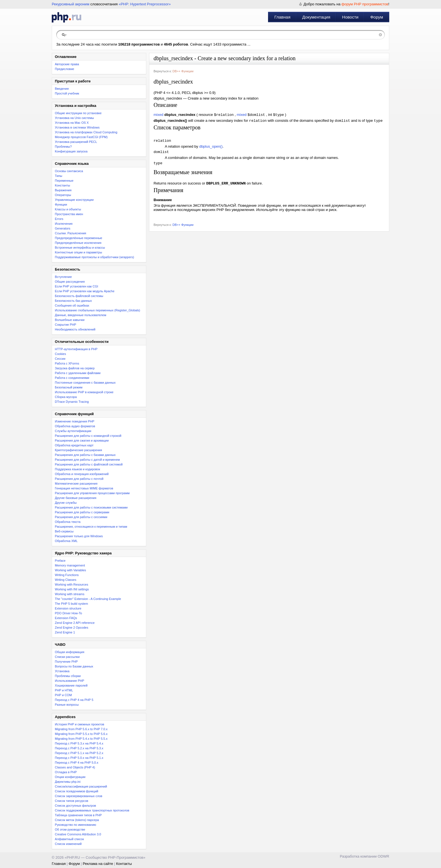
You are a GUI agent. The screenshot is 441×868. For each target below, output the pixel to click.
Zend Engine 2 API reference (75, 623)
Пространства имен (69, 214)
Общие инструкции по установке (78, 113)
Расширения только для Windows (79, 536)
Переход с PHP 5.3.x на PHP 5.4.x (79, 743)
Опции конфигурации (70, 777)
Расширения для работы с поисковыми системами (91, 507)
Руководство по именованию (76, 825)
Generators (63, 228)
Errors (59, 219)
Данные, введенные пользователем (80, 315)
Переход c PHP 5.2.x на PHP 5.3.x (79, 748)
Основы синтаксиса (69, 171)
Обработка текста (68, 522)
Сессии (60, 359)
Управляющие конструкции (74, 200)
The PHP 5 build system (71, 604)
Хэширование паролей (71, 685)
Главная (282, 17)
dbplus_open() (211, 148)
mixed (158, 115)
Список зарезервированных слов (79, 796)
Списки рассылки (67, 657)
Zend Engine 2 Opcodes (72, 628)
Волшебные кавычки (70, 320)
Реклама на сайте (98, 864)
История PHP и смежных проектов (79, 724)
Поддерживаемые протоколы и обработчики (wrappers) (94, 257)
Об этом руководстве (70, 829)
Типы (58, 176)
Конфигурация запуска (71, 151)
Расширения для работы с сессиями (81, 517)
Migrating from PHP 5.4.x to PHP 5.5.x (81, 739)
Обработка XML (66, 541)
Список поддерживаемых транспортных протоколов (92, 810)
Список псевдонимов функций (76, 791)
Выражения (63, 190)
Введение (62, 89)
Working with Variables (70, 570)
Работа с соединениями (72, 378)
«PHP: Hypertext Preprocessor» (145, 4)
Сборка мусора (66, 397)
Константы (62, 185)
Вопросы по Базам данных (74, 666)
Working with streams (70, 594)
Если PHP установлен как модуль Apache (85, 291)
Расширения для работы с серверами (82, 512)
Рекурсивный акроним (71, 4)
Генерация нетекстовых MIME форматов (84, 488)
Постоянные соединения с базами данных (85, 383)
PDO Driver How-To (68, 613)
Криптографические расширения (78, 450)
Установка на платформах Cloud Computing (86, 132)
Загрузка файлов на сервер (75, 368)
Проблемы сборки (68, 676)
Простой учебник (67, 93)
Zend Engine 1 (65, 632)
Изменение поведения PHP (75, 421)
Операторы (63, 195)
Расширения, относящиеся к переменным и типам (91, 527)
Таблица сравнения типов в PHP (78, 815)
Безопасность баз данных (73, 301)
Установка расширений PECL (76, 142)
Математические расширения (76, 484)
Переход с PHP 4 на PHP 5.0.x (77, 763)
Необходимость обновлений (75, 329)
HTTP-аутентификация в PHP (76, 349)
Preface (60, 561)
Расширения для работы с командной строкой (88, 436)
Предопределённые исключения (78, 243)
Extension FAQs (66, 618)
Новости (350, 17)
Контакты (124, 864)
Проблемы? (63, 147)
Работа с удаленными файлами (78, 373)
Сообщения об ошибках (72, 305)
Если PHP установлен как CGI (76, 286)
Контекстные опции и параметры (78, 252)
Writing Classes (66, 580)
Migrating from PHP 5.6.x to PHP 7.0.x (81, 729)
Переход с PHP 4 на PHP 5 (74, 700)
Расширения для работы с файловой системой (89, 464)
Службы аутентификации (73, 431)
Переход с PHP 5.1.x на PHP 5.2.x (79, 753)
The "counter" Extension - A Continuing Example (88, 599)
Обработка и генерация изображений (82, 474)
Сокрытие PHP (66, 325)
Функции (61, 204)
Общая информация (70, 652)
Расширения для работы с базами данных (85, 455)
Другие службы (66, 503)
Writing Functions (67, 575)
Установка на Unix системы (74, 118)
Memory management (70, 565)
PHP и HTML (64, 690)
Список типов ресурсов (72, 801)
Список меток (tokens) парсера (77, 820)
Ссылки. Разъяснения (70, 233)
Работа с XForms (67, 363)
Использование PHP (69, 681)
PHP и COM (63, 695)
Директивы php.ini (68, 782)
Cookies (60, 354)
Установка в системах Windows (77, 127)
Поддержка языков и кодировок (77, 469)
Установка (62, 671)
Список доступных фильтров (75, 806)
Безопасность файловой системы (79, 296)
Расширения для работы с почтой (79, 479)
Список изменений (68, 844)
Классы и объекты (68, 209)
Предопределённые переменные (79, 238)
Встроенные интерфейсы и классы (80, 248)
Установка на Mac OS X (72, 123)
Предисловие (65, 69)
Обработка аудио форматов (75, 426)
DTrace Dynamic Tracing (72, 402)
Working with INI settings (72, 589)
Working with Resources (71, 584)
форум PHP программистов (365, 4)
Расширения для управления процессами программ (92, 493)
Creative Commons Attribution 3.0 (78, 834)
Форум (377, 17)
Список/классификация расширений (81, 786)
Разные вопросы (67, 705)
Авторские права (67, 64)
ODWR (383, 856)
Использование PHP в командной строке (84, 392)
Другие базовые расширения (76, 498)
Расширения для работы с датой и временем (87, 460)
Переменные (64, 181)
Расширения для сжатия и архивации (82, 440)
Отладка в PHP (66, 772)
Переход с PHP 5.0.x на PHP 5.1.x (79, 758)
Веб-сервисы (64, 531)
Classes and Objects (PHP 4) (75, 767)
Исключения (64, 224)
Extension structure (68, 608)
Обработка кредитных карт (74, 445)
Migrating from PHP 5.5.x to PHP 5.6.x (81, 734)
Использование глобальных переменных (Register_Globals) (97, 310)
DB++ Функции (183, 71)
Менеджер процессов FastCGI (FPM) (81, 137)
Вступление (63, 277)
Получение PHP (66, 662)
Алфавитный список (69, 839)
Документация (316, 17)
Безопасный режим (69, 387)
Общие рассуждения (70, 282)
